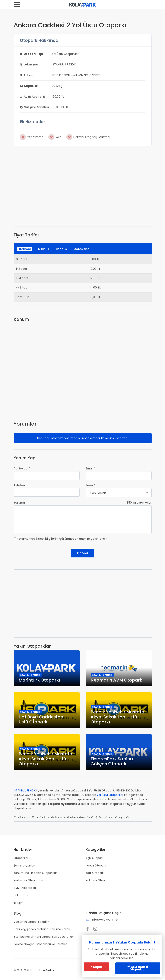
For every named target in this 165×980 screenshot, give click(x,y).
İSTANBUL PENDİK (25, 790)
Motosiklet (81, 249)
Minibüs (44, 249)
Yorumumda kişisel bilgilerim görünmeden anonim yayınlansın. (63, 539)
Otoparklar (21, 858)
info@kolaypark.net (105, 919)
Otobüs (61, 249)
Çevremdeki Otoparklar (138, 968)
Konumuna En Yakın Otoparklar (35, 873)
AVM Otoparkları (25, 887)
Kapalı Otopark (96, 865)
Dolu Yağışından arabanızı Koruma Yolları (42, 929)
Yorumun (20, 503)
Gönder (83, 553)
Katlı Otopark (95, 873)
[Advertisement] (83, 192)
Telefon (19, 485)
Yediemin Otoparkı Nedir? (31, 921)
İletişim (18, 902)
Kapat (97, 967)
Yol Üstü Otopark (97, 880)
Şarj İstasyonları (24, 865)
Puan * (90, 485)
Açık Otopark (94, 858)
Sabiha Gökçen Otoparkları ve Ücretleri (40, 943)
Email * (90, 468)
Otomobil (24, 249)
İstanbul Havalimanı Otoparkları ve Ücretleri (44, 936)
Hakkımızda (21, 895)
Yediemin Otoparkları (28, 880)
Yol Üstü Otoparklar (110, 795)
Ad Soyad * (22, 468)
